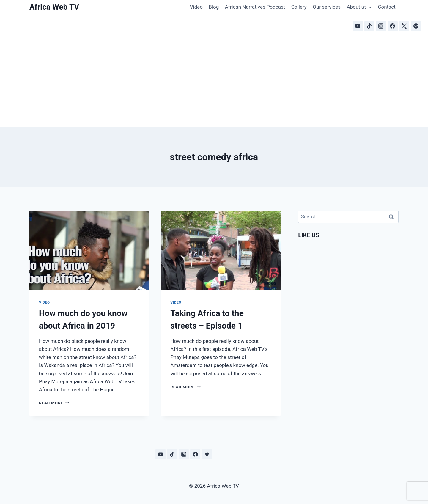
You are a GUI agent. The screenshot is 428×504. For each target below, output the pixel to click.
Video (196, 7)
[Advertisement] (214, 83)
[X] (404, 26)
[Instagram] (381, 26)
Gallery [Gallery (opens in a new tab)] (299, 7)
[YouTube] (358, 26)
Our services (327, 7)
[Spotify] (416, 26)
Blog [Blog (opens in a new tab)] (214, 7)
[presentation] (89, 250)
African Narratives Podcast (255, 7)
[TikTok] (369, 26)
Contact (387, 7)
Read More (54, 403)
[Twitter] (207, 454)
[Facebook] (393, 26)
